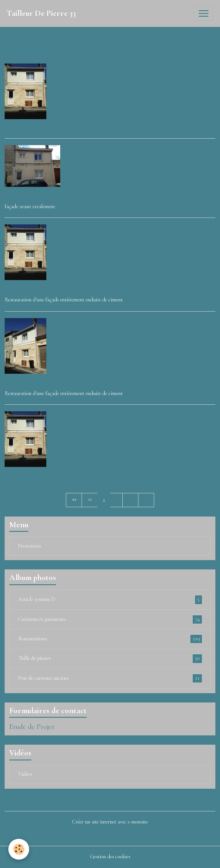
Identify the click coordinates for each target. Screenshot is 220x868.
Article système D (110, 600)
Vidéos (25, 774)
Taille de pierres (110, 658)
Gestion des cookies (110, 857)
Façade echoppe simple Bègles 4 (55, 288)
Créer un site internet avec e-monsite (110, 822)
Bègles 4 (18, 195)
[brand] (41, 13)
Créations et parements (110, 619)
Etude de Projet (32, 727)
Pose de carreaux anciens (110, 678)
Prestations (29, 546)
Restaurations (110, 639)
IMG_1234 (20, 127)
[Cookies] (19, 849)
